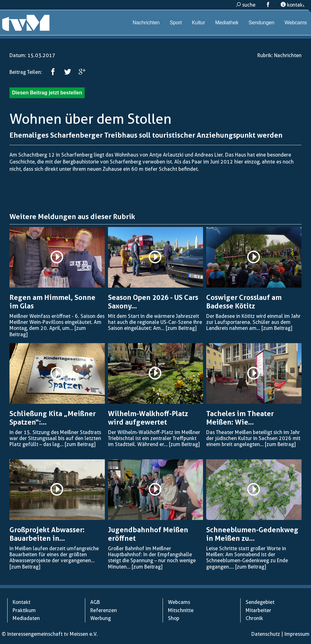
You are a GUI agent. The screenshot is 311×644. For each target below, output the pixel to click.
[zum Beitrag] (181, 328)
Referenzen (104, 610)
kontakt (293, 5)
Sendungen (261, 23)
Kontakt (21, 602)
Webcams (296, 23)
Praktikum (24, 610)
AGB (95, 602)
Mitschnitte (181, 610)
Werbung (101, 618)
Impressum (297, 634)
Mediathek (227, 23)
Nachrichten (146, 23)
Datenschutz (266, 634)
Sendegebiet (260, 602)
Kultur (199, 23)
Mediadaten (26, 618)
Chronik (254, 618)
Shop (174, 618)
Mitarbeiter (258, 610)
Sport (176, 23)
